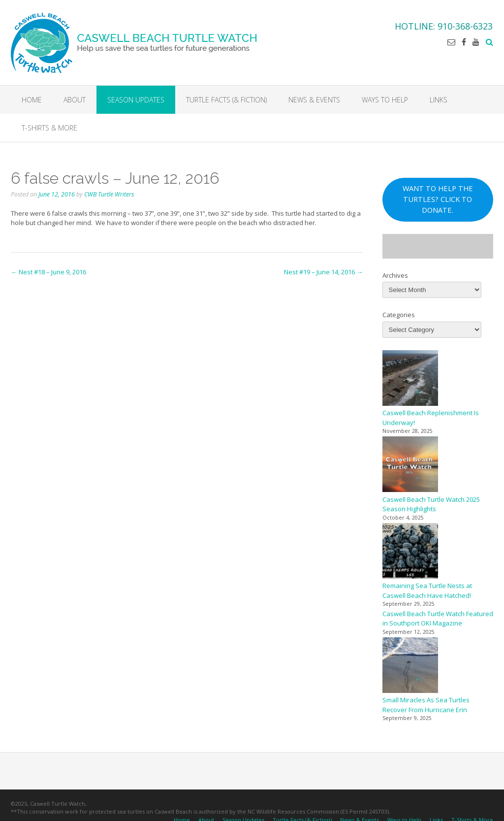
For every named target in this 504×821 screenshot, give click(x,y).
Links (439, 100)
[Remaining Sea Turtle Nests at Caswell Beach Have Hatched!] (410, 554)
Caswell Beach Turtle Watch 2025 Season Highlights (431, 506)
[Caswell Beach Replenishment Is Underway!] (410, 381)
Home (32, 100)
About (75, 100)
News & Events (314, 100)
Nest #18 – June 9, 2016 (48, 274)
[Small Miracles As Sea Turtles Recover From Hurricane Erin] (410, 668)
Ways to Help (385, 100)
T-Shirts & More (49, 128)
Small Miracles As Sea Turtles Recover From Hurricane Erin (426, 707)
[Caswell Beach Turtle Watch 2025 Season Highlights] (410, 468)
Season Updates (136, 100)
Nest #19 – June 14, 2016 (323, 274)
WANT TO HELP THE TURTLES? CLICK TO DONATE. (438, 201)
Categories (399, 317)
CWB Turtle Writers (109, 196)
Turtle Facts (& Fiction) (226, 100)
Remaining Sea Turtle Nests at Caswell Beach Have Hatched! (427, 592)
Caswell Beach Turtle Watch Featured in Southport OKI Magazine (438, 620)
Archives (395, 277)
